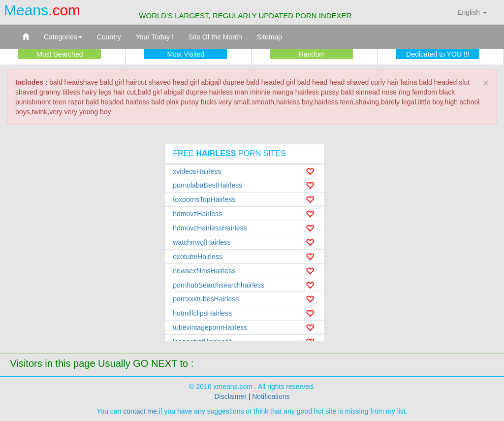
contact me (140, 411)
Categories (63, 37)
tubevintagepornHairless (210, 327)
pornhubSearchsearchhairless (219, 285)
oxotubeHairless (197, 257)
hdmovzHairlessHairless (210, 228)
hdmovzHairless (197, 214)
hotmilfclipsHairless (202, 313)
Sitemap (269, 37)
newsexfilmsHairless (204, 271)
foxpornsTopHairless (204, 199)
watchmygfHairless (202, 242)
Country (109, 37)
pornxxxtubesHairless (206, 299)
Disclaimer (230, 396)
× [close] (486, 82)
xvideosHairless (197, 171)
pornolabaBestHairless (207, 185)
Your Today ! (155, 37)
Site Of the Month (215, 37)
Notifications (271, 396)
